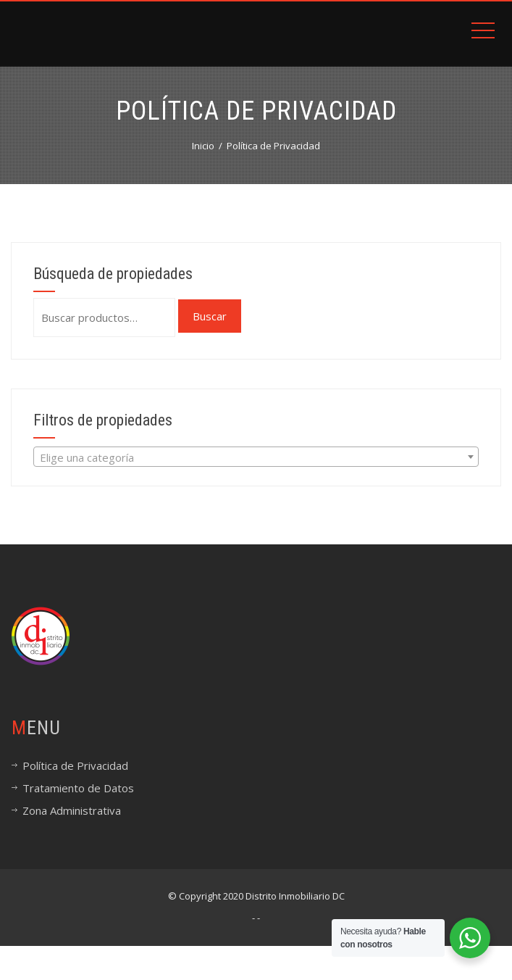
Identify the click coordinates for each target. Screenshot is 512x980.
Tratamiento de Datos (78, 788)
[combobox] (256, 457)
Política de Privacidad (75, 765)
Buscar (210, 316)
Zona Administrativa (72, 810)
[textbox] (256, 457)
